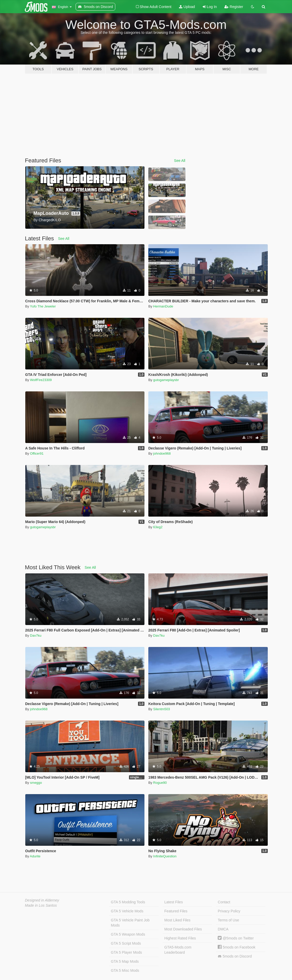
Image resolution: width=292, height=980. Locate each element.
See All (180, 161)
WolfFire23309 (41, 380)
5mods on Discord (235, 956)
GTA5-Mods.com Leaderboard (178, 950)
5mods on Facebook (237, 947)
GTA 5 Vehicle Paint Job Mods (130, 923)
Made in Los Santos (41, 905)
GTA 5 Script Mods (126, 943)
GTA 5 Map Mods (125, 961)
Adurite (35, 856)
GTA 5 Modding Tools (128, 902)
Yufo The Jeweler (43, 306)
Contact (224, 902)
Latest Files (174, 902)
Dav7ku (36, 635)
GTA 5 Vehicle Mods (127, 911)
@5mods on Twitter (236, 938)
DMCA (223, 929)
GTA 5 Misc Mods (125, 970)
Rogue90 (160, 783)
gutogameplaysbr (166, 380)
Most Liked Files (177, 920)
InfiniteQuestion (165, 856)
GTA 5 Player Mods (126, 952)
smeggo (36, 783)
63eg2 (158, 527)
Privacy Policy (229, 911)
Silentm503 (162, 709)
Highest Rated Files (180, 938)
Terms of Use (228, 920)
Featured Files (176, 911)
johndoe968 (162, 453)
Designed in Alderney (42, 900)
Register (234, 7)
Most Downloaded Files (183, 929)
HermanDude (163, 306)
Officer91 (37, 453)
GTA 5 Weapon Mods (128, 934)
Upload (187, 7)
